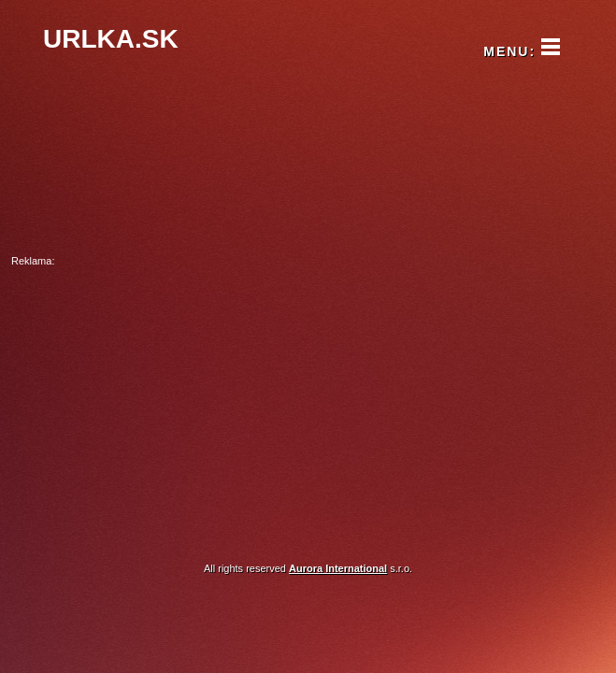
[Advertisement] (308, 401)
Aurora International (338, 568)
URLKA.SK (111, 39)
